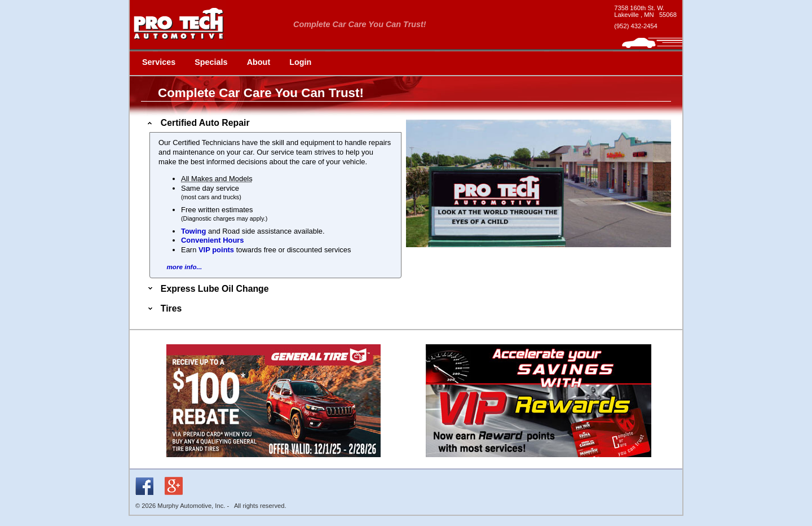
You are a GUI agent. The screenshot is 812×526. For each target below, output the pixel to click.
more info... (184, 267)
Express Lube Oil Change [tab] (207, 289)
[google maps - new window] (645, 11)
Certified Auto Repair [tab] (198, 123)
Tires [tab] (164, 308)
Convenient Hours (213, 240)
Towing (193, 231)
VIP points (216, 250)
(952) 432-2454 (636, 26)
